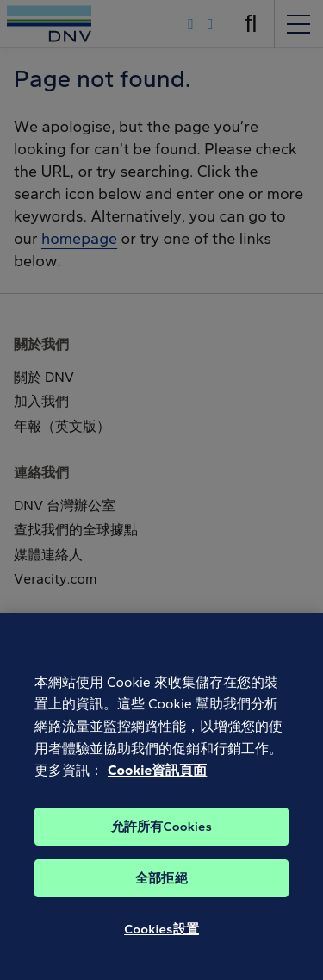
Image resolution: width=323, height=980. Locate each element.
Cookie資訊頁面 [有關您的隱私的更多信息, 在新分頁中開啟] (157, 776)
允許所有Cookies (161, 832)
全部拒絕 (161, 883)
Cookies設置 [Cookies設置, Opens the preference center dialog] (161, 934)
